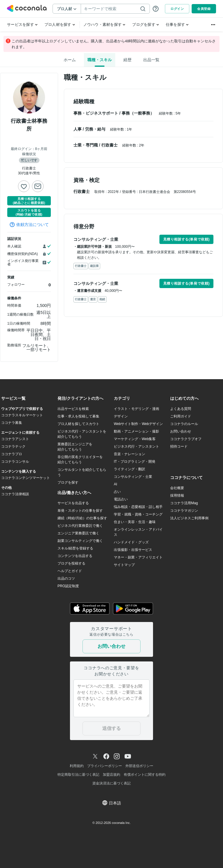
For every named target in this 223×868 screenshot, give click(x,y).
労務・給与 (96, 129)
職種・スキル (100, 60)
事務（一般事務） (139, 113)
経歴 (127, 60)
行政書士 (110, 145)
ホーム (70, 60)
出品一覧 (151, 60)
